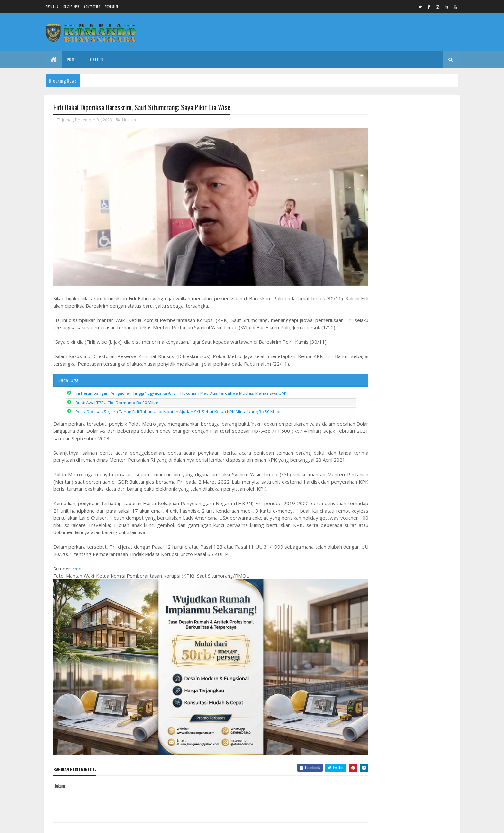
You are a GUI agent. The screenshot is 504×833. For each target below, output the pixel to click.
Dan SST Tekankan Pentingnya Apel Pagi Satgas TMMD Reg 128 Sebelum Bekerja (419, 644)
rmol (78, 572)
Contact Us (92, 7)
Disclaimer (71, 7)
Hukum (129, 120)
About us (52, 7)
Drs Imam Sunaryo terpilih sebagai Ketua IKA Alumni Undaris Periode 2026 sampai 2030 (419, 509)
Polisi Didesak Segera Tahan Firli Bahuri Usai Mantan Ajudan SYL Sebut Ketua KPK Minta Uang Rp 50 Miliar (178, 408)
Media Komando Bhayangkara (111, 824)
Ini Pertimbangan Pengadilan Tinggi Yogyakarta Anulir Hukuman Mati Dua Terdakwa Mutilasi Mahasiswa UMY (181, 389)
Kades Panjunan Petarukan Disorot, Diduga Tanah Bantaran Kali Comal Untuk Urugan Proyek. (419, 577)
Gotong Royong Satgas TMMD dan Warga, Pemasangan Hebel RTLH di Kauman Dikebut (405, 131)
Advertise (112, 7)
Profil (73, 59)
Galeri (96, 59)
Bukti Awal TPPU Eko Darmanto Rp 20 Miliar (117, 399)
